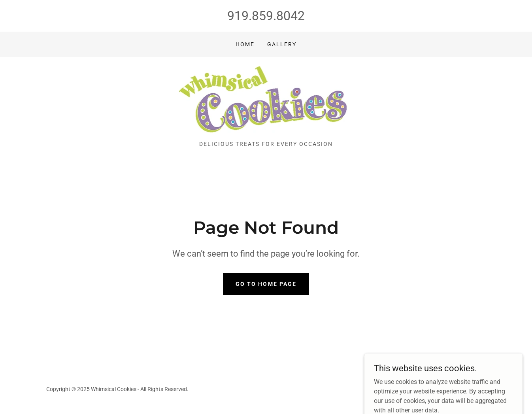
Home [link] (245, 44)
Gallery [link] (282, 44)
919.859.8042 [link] (266, 16)
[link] (266, 101)
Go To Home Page (266, 284)
